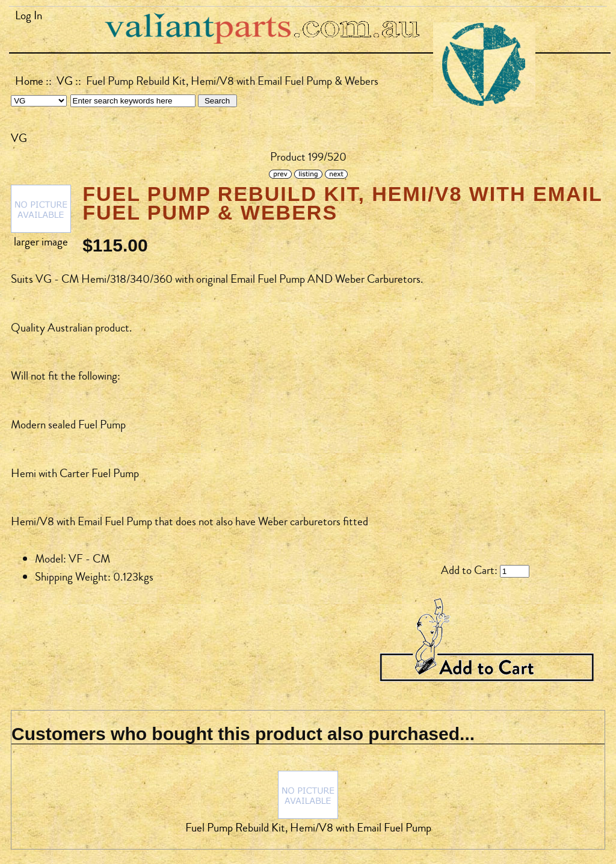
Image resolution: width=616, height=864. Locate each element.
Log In (29, 16)
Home (29, 81)
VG (65, 81)
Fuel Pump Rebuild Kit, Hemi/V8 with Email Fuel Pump (308, 828)
